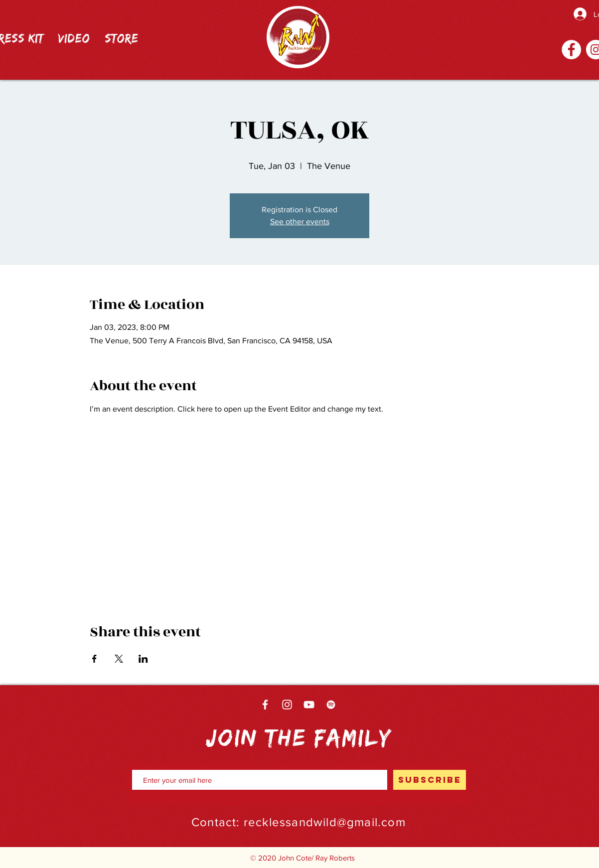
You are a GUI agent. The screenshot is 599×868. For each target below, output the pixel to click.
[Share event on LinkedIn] (143, 659)
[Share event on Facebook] (94, 659)
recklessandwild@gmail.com (325, 822)
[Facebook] (571, 50)
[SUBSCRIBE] (430, 780)
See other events (300, 221)
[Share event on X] (119, 659)
